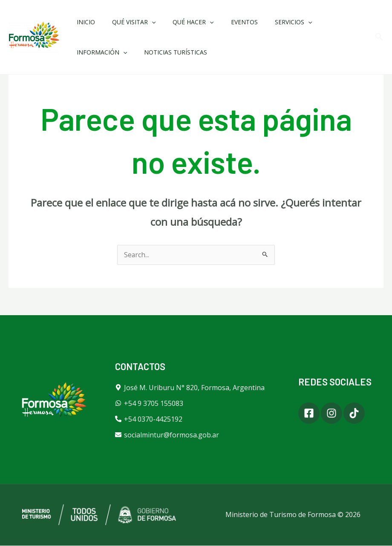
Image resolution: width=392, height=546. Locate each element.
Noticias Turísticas (106, 52)
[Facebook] (309, 414)
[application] (144, 22)
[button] (379, 37)
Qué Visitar (126, 22)
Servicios (270, 22)
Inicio (83, 22)
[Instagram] (338, 414)
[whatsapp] (149, 404)
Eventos (226, 22)
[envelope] (167, 435)
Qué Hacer (180, 22)
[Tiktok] (368, 414)
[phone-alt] (149, 420)
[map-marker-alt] (190, 388)
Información (326, 22)
